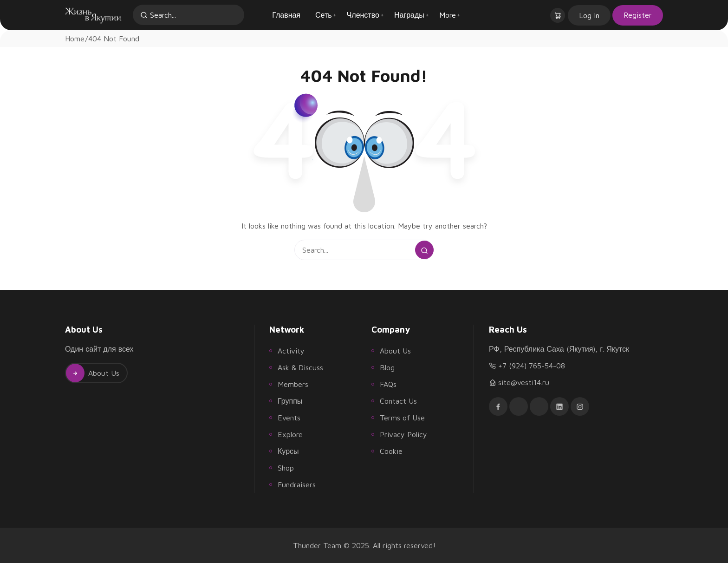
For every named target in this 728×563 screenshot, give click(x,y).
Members (293, 384)
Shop (286, 468)
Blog (387, 367)
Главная (286, 15)
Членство (363, 15)
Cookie (391, 451)
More (448, 15)
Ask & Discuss (300, 367)
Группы (290, 401)
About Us (93, 373)
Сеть (324, 15)
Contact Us (398, 401)
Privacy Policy (403, 434)
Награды (409, 15)
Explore (290, 434)
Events (289, 418)
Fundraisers (297, 484)
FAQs (388, 384)
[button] (559, 15)
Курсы (288, 451)
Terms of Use (402, 418)
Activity (291, 351)
